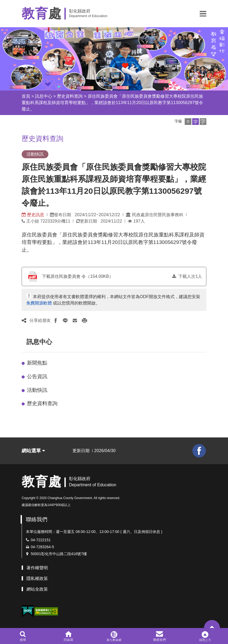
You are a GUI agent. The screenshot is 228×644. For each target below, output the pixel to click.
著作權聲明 (37, 568)
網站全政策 (37, 589)
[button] (203, 14)
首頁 (26, 96)
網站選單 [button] (33, 451)
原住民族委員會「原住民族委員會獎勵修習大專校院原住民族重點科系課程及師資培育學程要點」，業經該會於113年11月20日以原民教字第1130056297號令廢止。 (112, 103)
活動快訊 (37, 390)
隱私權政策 (37, 578)
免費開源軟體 (39, 303)
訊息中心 (44, 96)
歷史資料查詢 (70, 96)
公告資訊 (37, 376)
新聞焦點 (37, 363)
